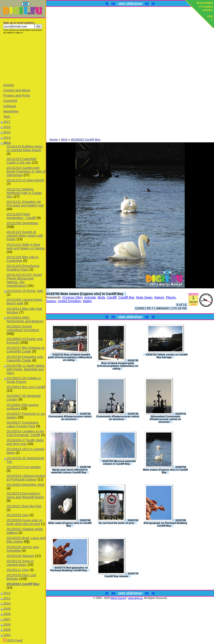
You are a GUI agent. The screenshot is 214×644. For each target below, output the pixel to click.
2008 (7, 614)
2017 (7, 122)
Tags (7, 117)
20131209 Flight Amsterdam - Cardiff (21, 216)
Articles (9, 85)
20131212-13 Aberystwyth (25, 180)
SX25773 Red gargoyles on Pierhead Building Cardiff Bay (69, 569)
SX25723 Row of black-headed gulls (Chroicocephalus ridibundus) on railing (70, 357)
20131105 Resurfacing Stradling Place (23, 268)
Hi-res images (205, 2)
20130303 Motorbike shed (25, 485)
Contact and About (17, 90)
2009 (7, 609)
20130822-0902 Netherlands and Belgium (25, 319)
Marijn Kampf (118, 598)
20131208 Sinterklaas (22, 223)
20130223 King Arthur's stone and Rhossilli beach (25, 495)
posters (208, 6)
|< (107, 3)
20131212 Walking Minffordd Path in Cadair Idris (24, 193)
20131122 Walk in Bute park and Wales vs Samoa (26, 246)
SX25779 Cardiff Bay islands (121, 575)
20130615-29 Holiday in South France (24, 380)
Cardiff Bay (126, 297)
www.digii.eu (135, 598)
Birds (101, 297)
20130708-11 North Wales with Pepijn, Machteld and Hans (26, 369)
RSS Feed (13, 640)
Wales (87, 301)
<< (113, 3)
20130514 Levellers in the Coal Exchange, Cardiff (25, 433)
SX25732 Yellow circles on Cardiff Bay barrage (167, 356)
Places (171, 297)
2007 (7, 619)
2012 (7, 593)
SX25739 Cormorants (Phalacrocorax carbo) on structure (118, 416)
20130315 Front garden (24, 467)
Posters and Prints (17, 95)
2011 (7, 598)
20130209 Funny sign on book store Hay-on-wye (25, 522)
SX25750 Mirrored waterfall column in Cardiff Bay (119, 462)
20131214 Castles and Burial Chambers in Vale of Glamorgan (26, 171)
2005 (7, 630)
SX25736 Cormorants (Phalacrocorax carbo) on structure (70, 416)
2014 (7, 138)
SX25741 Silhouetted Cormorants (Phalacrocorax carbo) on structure (168, 418)
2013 (7, 143)
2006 (7, 625)
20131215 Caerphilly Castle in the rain (22, 161)
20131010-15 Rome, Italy (25, 291)
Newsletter (11, 111)
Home (54, 140)
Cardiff (112, 297)
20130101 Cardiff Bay (23, 584)
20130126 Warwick (20, 556)
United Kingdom (69, 301)
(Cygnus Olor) (72, 297)
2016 (7, 127)
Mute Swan (144, 297)
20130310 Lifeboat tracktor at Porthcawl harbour (26, 478)
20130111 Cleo (18, 570)
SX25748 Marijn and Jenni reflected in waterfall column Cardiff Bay (71, 470)
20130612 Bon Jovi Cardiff (26, 387)
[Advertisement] (23, 58)
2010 (7, 603)
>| (153, 3)
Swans (51, 301)
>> (147, 3)
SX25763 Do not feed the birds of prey (119, 522)
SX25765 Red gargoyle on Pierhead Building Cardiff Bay (165, 523)
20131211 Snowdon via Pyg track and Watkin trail (25, 204)
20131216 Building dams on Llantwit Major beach (25, 148)
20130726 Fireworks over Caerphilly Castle (25, 359)
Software (10, 106)
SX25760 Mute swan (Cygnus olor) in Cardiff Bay (70, 523)
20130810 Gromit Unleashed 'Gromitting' (23, 328)
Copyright (10, 101)
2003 (7, 635)
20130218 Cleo (18, 515)
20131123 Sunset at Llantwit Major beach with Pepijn (25, 236)
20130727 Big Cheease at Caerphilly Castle (25, 350)
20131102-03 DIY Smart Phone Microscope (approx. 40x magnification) (24, 280)
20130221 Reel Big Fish (24, 506)
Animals (90, 297)
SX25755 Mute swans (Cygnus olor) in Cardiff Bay (85, 294)
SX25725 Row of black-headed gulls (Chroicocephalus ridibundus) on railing (118, 365)
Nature (159, 297)
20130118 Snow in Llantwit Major (20, 563)
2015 (7, 132)
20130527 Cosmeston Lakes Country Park (23, 424)
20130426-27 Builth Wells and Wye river (25, 442)
